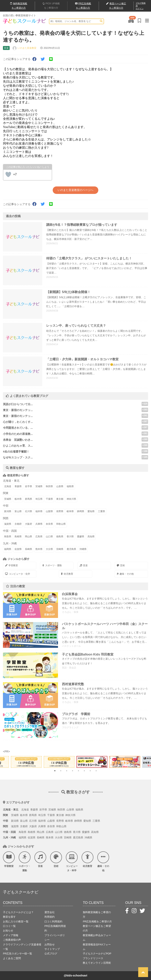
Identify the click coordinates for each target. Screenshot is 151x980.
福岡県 (8, 549)
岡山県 (29, 537)
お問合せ (50, 945)
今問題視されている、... (18, 428)
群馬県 (29, 499)
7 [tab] (90, 771)
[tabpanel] (92, 762)
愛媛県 (81, 537)
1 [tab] (55, 771)
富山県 (18, 511)
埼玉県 (39, 499)
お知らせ (8, 931)
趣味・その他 (125, 574)
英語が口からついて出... (18, 404)
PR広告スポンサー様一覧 (17, 954)
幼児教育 (67, 574)
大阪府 (29, 524)
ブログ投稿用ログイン (141, 6)
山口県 (49, 537)
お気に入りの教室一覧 (16, 921)
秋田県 (49, 486)
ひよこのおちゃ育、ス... (18, 446)
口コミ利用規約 (53, 921)
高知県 (91, 537)
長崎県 (29, 549)
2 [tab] (61, 771)
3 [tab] (67, 771)
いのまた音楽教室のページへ (75, 190)
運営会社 (50, 912)
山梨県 (49, 511)
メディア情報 (11, 935)
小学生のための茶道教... (18, 434)
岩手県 (29, 486)
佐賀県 (18, 549)
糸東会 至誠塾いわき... (18, 440)
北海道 (8, 486)
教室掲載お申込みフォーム (97, 938)
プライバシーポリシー (55, 938)
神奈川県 (71, 499)
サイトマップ (52, 949)
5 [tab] (78, 771)
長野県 (60, 511)
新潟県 (8, 511)
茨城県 (8, 499)
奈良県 (49, 524)
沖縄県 (83, 549)
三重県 (101, 511)
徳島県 (60, 537)
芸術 (121, 565)
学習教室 (12, 565)
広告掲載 (83, 6)
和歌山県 (61, 524)
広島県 (39, 537)
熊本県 (39, 549)
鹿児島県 (71, 549)
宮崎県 (60, 549)
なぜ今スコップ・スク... (18, 457)
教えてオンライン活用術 (97, 963)
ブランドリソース (93, 958)
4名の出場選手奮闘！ (16, 452)
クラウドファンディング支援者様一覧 (22, 947)
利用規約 (50, 917)
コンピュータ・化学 (18, 574)
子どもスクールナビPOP (97, 954)
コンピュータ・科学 (72, 862)
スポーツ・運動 (52, 565)
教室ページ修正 (116, 6)
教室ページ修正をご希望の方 (97, 928)
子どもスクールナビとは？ (18, 912)
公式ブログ (51, 954)
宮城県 (39, 486)
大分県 (49, 549)
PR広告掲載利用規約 (55, 928)
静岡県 (81, 511)
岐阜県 (70, 511)
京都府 (18, 524)
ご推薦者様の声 (12, 940)
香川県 (70, 537)
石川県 (29, 511)
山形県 (60, 486)
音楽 (84, 565)
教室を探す (9, 917)
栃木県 (18, 499)
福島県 (70, 486)
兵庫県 (39, 524)
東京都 (60, 499)
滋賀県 (8, 524)
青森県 (18, 486)
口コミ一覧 (9, 926)
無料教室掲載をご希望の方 (97, 915)
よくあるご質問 (12, 958)
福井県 (39, 511)
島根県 (18, 537)
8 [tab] (96, 771)
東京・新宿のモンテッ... (18, 410)
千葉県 (49, 499)
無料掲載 (19, 6)
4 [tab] (73, 771)
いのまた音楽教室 (27, 48)
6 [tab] (84, 771)
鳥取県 (8, 537)
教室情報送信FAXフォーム (97, 947)
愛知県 (91, 511)
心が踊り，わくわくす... (18, 422)
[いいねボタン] (8, 174)
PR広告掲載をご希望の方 (97, 921)
